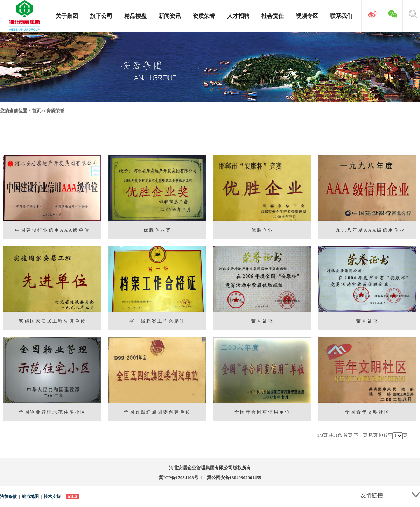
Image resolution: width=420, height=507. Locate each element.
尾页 (373, 435)
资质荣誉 (55, 111)
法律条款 (8, 497)
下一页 (361, 435)
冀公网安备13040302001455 (234, 477)
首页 (36, 111)
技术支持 (52, 497)
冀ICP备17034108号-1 (180, 477)
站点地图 (30, 497)
